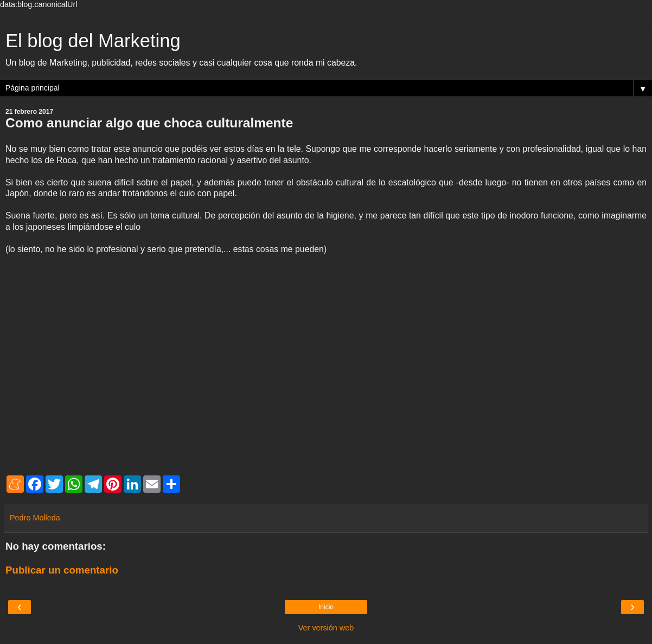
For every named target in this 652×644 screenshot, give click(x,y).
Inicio (326, 607)
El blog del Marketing (93, 41)
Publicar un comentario (62, 570)
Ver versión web (326, 628)
